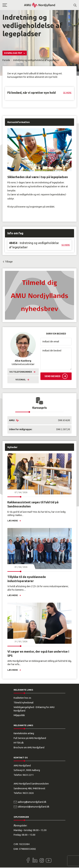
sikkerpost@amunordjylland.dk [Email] (34, 807)
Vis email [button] (21, 380)
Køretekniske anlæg (24, 733)
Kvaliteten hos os (22, 698)
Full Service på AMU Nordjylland (30, 738)
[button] (13, 5)
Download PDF (13, 53)
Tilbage (9, 262)
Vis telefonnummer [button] (21, 372)
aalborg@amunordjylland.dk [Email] (32, 802)
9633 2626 (28, 793)
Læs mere (13, 521)
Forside (6, 60)
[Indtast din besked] (56, 359)
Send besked (52, 376)
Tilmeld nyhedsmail (24, 703)
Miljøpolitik (19, 715)
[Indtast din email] (56, 342)
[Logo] (40, 5)
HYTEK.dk (19, 743)
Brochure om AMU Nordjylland (29, 747)
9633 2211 (28, 775)
